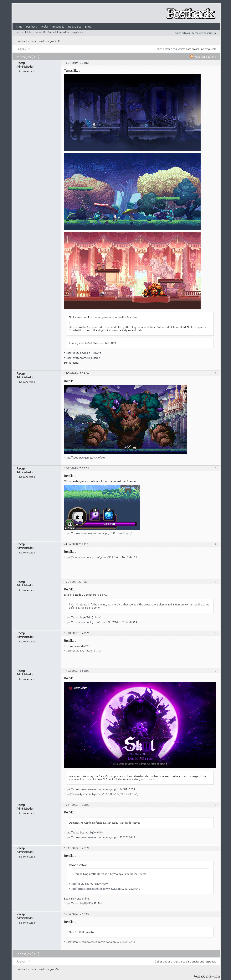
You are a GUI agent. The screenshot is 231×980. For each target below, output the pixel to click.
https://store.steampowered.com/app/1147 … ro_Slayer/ (98, 533)
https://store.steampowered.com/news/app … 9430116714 (99, 789)
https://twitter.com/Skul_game (82, 358)
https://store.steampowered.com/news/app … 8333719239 (99, 942)
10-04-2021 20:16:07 (76, 582)
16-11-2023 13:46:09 (76, 848)
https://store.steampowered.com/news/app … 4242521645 (99, 837)
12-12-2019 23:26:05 (76, 468)
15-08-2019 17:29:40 (76, 373)
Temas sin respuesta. (204, 33)
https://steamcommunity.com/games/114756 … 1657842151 (100, 557)
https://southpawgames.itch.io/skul (85, 457)
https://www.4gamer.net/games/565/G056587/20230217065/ (101, 794)
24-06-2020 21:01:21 (76, 544)
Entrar (89, 26)
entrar (167, 49)
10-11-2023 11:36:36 (76, 805)
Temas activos (182, 33)
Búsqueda (58, 26)
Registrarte (75, 26)
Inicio (19, 26)
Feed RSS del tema (205, 56)
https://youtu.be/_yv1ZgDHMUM (84, 832)
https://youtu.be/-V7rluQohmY (82, 617)
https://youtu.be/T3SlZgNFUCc (82, 651)
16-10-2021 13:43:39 (76, 633)
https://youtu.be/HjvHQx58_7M (83, 903)
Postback (31, 26)
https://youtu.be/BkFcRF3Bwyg (82, 353)
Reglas (44, 26)
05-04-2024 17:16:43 (76, 914)
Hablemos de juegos (42, 41)
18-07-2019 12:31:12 (76, 63)
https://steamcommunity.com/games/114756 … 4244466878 (100, 622)
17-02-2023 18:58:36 (76, 671)
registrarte (179, 49)
